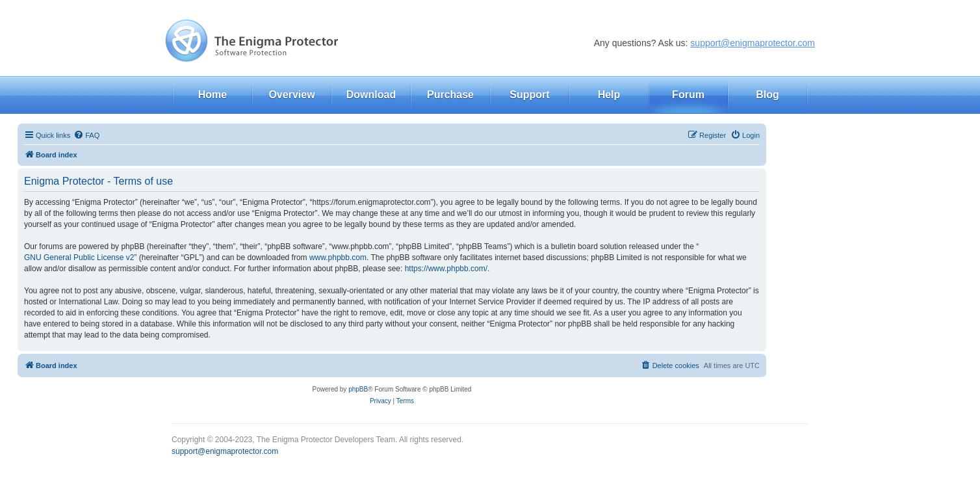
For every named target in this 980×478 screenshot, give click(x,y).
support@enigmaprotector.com (753, 43)
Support (529, 95)
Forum (688, 95)
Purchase (450, 95)
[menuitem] (86, 135)
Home (213, 95)
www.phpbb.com (338, 258)
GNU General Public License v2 (79, 258)
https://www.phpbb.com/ (446, 269)
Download (371, 95)
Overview (291, 95)
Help (609, 95)
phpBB (358, 389)
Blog (767, 95)
